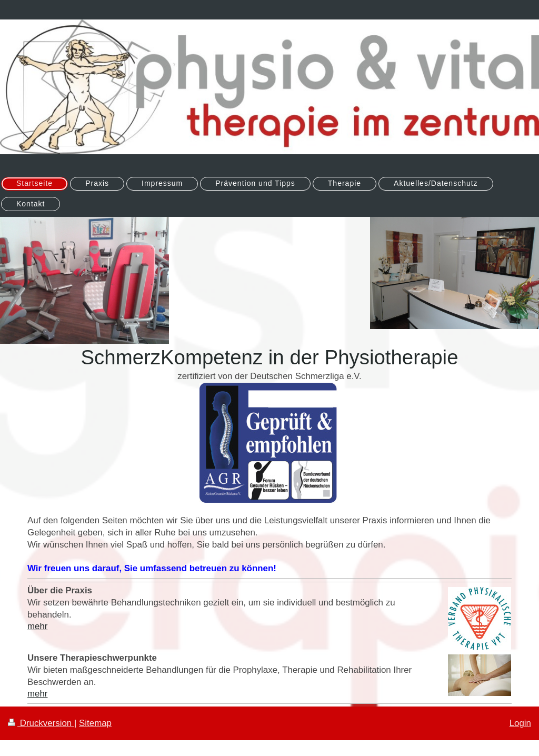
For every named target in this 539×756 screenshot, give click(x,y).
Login (520, 723)
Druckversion (41, 723)
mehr (37, 626)
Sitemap (95, 723)
